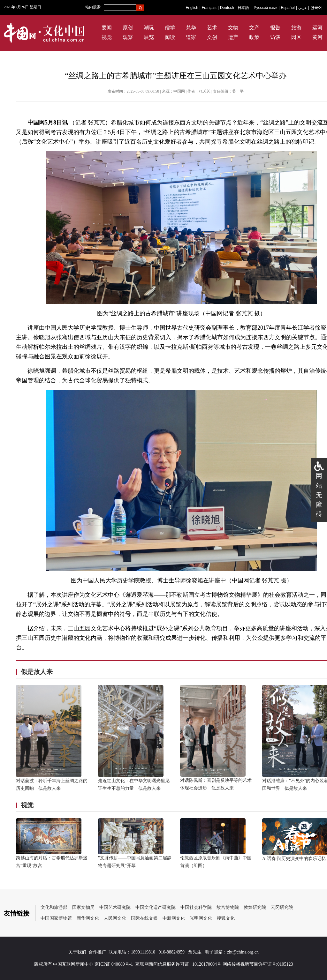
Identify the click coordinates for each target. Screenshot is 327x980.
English (192, 8)
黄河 (317, 37)
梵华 (191, 28)
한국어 (316, 8)
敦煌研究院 (255, 907)
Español (288, 8)
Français (209, 8)
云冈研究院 (282, 907)
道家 (191, 37)
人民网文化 (115, 918)
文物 (233, 28)
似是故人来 (37, 672)
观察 (128, 37)
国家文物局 (83, 907)
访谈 (275, 37)
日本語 (243, 8)
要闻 (107, 28)
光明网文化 (201, 918)
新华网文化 (88, 918)
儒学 (170, 28)
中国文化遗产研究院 (156, 907)
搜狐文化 (226, 918)
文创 (212, 37)
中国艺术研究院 (115, 907)
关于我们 (77, 952)
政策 (254, 37)
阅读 (170, 37)
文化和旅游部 (54, 907)
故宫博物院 (228, 907)
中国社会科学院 (196, 907)
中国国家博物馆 (56, 918)
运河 (317, 28)
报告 (275, 28)
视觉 (107, 37)
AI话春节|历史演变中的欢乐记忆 (294, 859)
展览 (149, 37)
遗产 (233, 37)
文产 (254, 28)
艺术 (212, 28)
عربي (303, 8)
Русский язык (266, 8)
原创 (128, 28)
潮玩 (149, 28)
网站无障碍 (319, 495)
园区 (296, 37)
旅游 (296, 28)
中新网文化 (174, 918)
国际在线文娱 (144, 918)
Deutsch (227, 8)
